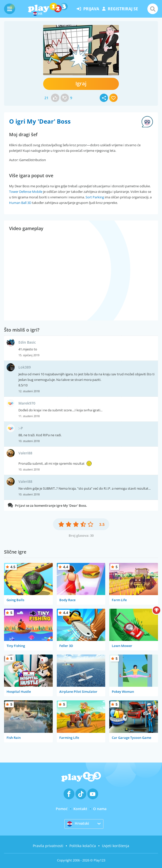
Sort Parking (95, 197)
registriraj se (120, 9)
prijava (88, 9)
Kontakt (80, 809)
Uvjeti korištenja (116, 846)
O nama (100, 809)
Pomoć (62, 809)
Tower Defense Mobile (26, 192)
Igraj (81, 83)
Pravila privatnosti (48, 846)
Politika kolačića (83, 846)
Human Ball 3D (20, 203)
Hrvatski (78, 824)
